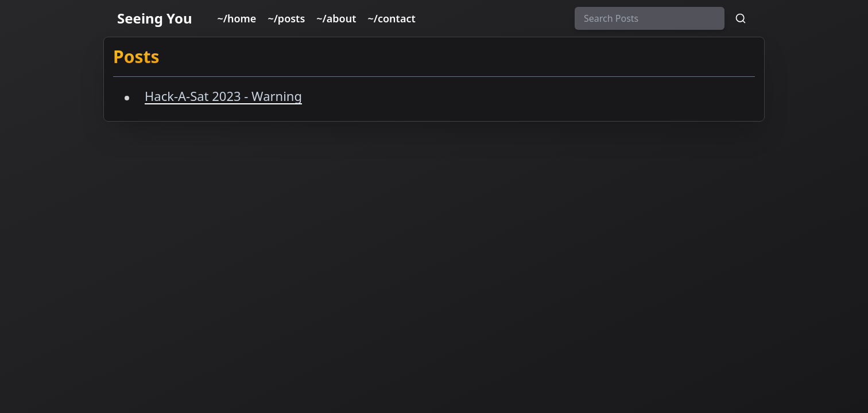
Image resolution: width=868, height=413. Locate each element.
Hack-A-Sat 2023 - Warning (223, 96)
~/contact (392, 18)
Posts (136, 57)
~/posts (286, 18)
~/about (336, 18)
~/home (237, 18)
